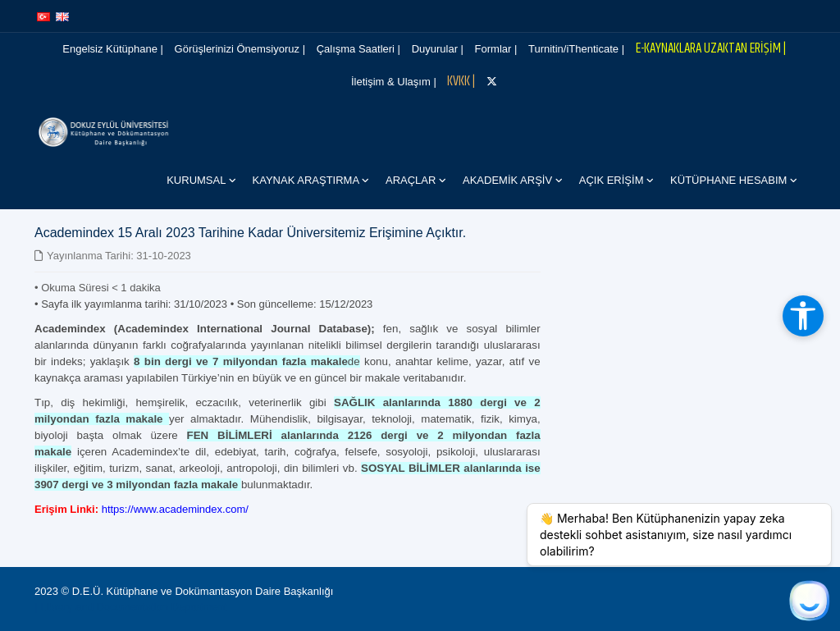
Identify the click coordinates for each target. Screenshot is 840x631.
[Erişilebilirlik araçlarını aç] (803, 316)
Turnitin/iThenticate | (576, 49)
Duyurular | (438, 49)
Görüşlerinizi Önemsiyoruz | (240, 49)
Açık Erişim (613, 180)
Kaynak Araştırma (307, 180)
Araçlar (412, 180)
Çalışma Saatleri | (358, 49)
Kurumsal (197, 180)
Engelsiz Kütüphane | (113, 49)
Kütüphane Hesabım (730, 180)
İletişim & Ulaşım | (394, 82)
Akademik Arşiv (509, 180)
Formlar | (496, 49)
